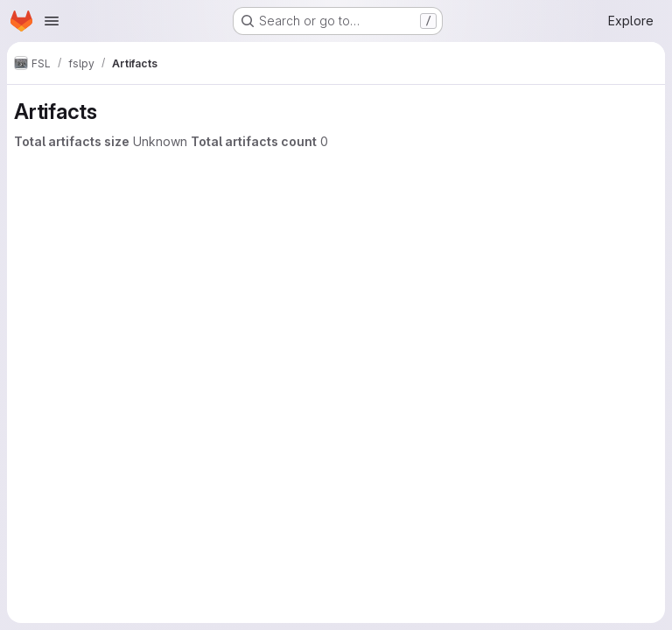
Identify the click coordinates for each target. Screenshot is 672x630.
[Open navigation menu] (52, 21)
